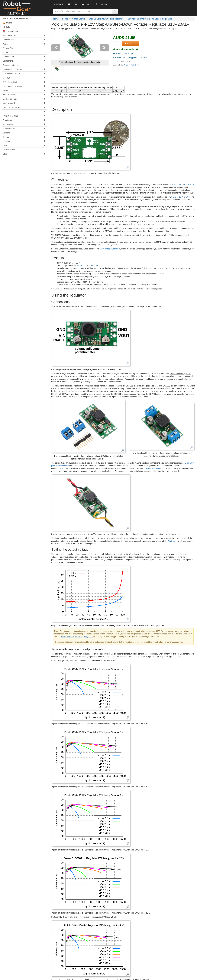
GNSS (5, 90)
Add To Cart (131, 44)
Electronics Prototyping (13, 86)
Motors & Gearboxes (11, 107)
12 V (181, 197)
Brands (7, 23)
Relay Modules (9, 129)
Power (5, 112)
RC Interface (8, 124)
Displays (6, 78)
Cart (86, 4)
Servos (6, 137)
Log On (101, 4)
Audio (5, 44)
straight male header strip (154, 468)
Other (5, 154)
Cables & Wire (9, 57)
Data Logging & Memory (13, 69)
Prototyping (8, 120)
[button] (56, 58)
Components (8, 61)
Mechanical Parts (10, 99)
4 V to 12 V (177, 185)
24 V (188, 197)
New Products (9, 150)
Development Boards (12, 74)
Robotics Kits (8, 40)
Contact (58, 4)
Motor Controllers (10, 103)
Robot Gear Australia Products (17, 19)
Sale (6, 27)
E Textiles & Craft (10, 82)
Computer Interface (11, 65)
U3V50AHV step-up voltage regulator (77, 637)
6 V (173, 197)
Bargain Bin (8, 48)
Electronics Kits (9, 35)
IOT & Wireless (9, 95)
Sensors (6, 133)
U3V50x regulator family (110, 249)
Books (5, 52)
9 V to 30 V (189, 185)
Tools (5, 145)
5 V (169, 197)
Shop (72, 4)
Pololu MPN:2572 (130, 65)
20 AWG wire (171, 541)
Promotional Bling (10, 116)
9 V (176, 197)
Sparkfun (7, 141)
